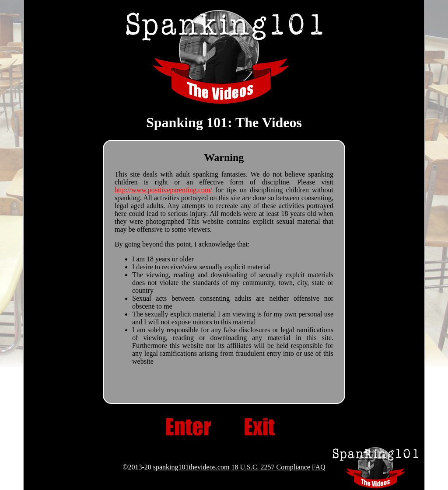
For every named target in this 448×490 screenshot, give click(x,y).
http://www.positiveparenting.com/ (163, 190)
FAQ (319, 467)
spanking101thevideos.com (191, 467)
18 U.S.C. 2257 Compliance (270, 467)
